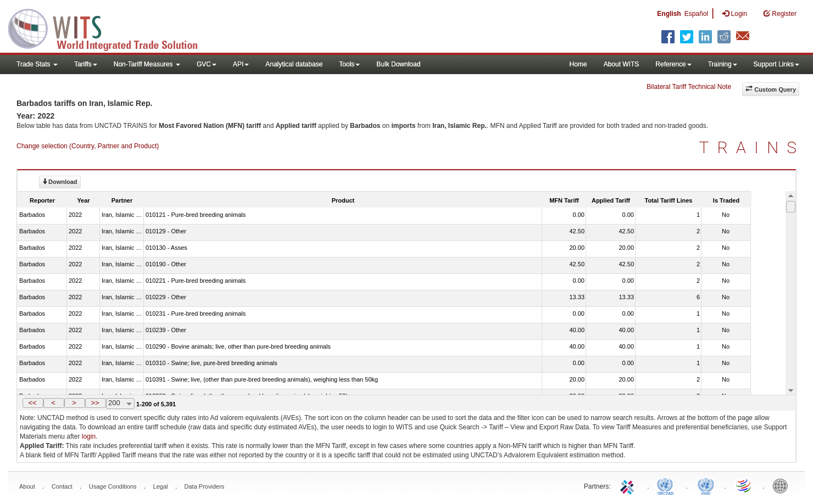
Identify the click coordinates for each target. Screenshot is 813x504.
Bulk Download (398, 64)
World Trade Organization (744, 485)
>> (95, 403)
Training (723, 64)
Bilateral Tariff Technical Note (689, 87)
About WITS (622, 64)
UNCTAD (667, 485)
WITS (110, 27)
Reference (673, 64)
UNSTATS (706, 485)
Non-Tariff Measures (147, 64)
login (89, 436)
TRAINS (752, 147)
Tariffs (86, 64)
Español (696, 14)
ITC (629, 485)
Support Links (776, 64)
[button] (33, 403)
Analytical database (294, 64)
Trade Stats (37, 64)
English (669, 14)
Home (578, 64)
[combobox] (120, 404)
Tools (349, 64)
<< (32, 403)
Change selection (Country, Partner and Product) (88, 146)
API (241, 64)
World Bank (783, 485)
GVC (207, 64)
